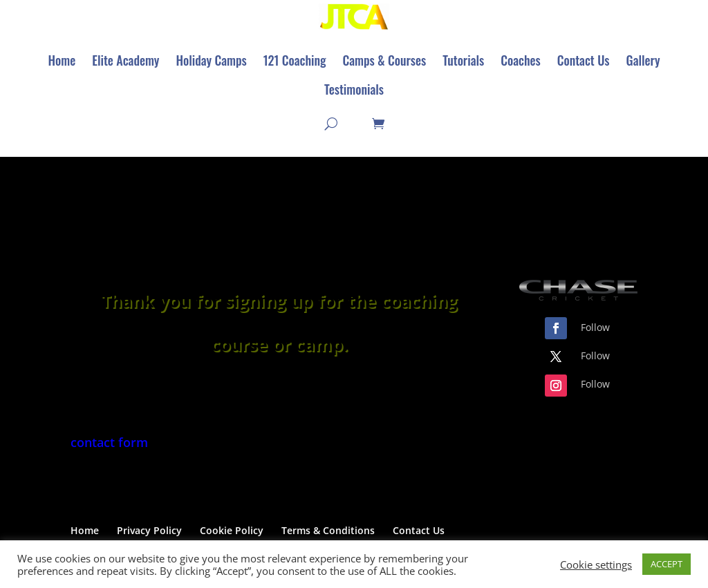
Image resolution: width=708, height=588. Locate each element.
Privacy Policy (149, 532)
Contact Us (419, 532)
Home (85, 532)
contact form (109, 444)
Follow (595, 329)
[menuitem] (62, 61)
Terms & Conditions (328, 532)
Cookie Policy (232, 532)
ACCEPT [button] (667, 564)
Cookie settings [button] (596, 565)
